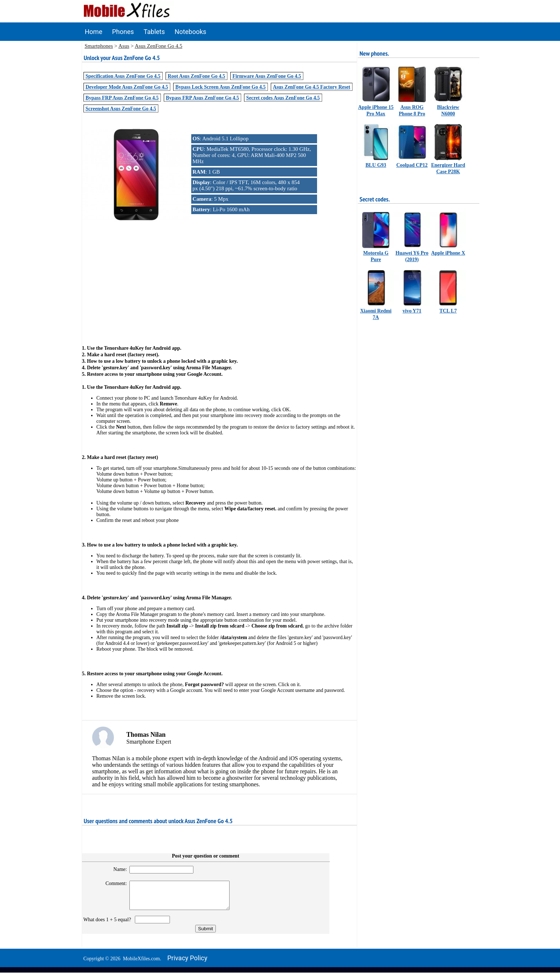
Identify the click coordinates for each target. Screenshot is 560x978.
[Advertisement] (219, 281)
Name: (117, 869)
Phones (123, 32)
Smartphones (99, 46)
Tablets (154, 32)
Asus (124, 46)
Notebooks (191, 32)
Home (94, 32)
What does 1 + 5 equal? (109, 925)
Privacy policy (187, 963)
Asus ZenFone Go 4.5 (159, 46)
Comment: (113, 883)
